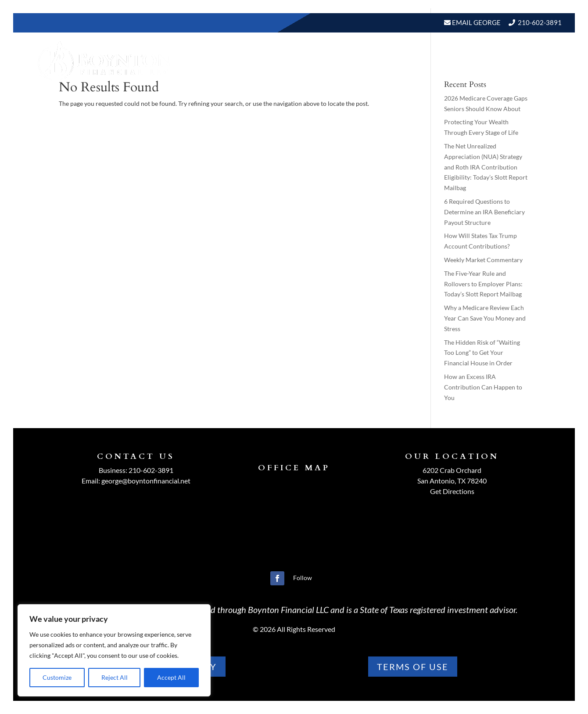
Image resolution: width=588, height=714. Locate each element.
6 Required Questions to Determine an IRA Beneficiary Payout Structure (484, 212)
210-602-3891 (540, 22)
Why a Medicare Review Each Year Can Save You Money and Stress (485, 318)
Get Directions (452, 491)
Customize (57, 677)
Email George (476, 22)
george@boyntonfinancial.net (146, 481)
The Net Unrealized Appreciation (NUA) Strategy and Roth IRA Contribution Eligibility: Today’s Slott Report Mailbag (486, 167)
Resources (357, 61)
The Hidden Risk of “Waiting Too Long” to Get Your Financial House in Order (482, 353)
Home (197, 61)
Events (452, 61)
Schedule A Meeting (516, 61)
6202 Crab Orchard (452, 470)
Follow (303, 578)
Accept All (171, 677)
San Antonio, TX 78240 (452, 481)
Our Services (299, 61)
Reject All (115, 677)
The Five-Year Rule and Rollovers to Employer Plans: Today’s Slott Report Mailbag (483, 284)
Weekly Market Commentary (483, 260)
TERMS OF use (413, 667)
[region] (114, 650)
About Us (236, 61)
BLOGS (408, 61)
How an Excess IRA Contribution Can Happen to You (483, 387)
